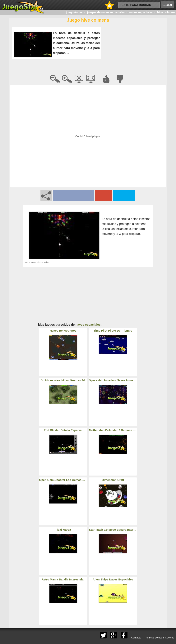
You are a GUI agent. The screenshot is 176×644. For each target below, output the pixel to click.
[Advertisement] (133, 50)
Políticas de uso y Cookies (160, 638)
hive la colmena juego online (37, 262)
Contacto (136, 638)
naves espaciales (88, 325)
